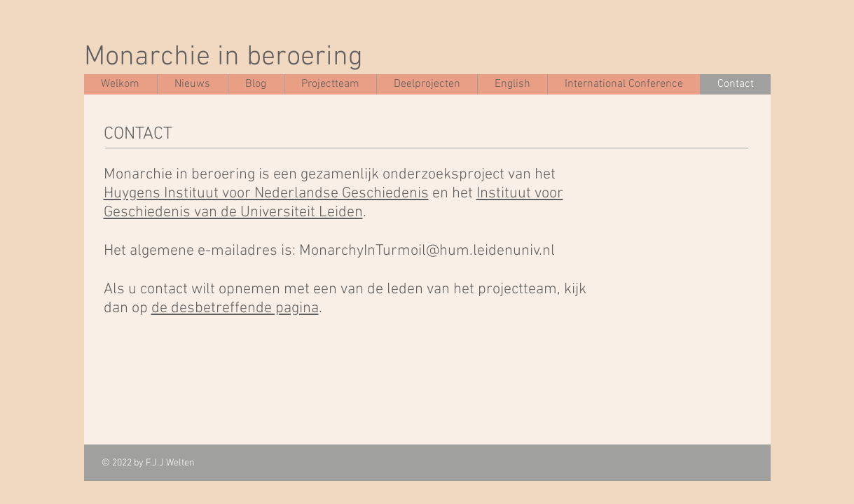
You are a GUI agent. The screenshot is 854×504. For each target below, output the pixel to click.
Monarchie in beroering (223, 57)
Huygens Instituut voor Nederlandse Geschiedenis (266, 194)
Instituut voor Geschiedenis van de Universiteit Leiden (333, 203)
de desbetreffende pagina (235, 308)
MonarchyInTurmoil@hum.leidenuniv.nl (427, 251)
